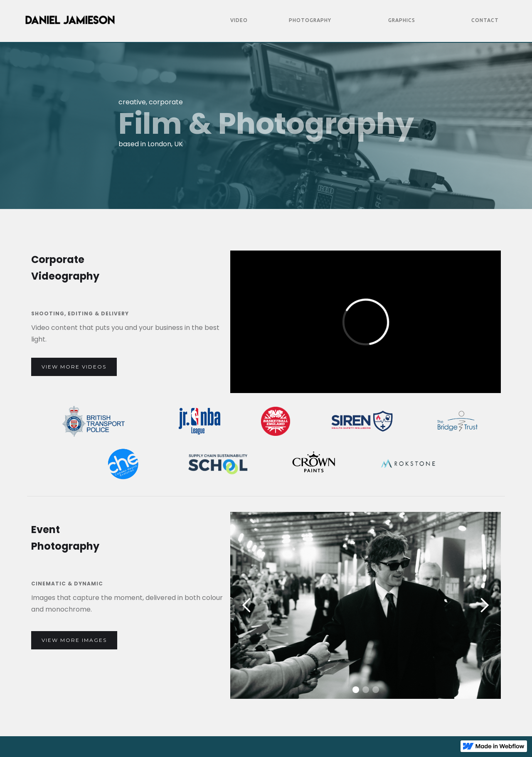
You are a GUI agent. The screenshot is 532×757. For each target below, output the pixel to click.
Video (239, 20)
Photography (310, 20)
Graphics (402, 20)
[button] (247, 605)
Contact (485, 20)
